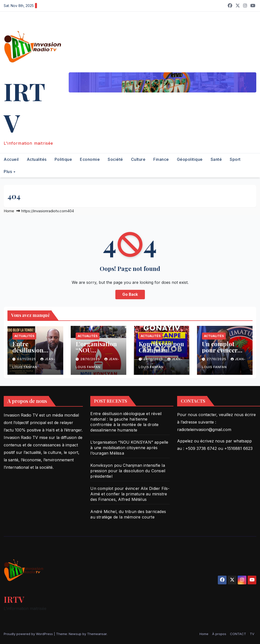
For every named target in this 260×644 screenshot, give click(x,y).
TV (252, 634)
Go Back (130, 294)
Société (115, 159)
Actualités (37, 159)
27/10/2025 (217, 359)
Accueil (11, 159)
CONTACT (238, 634)
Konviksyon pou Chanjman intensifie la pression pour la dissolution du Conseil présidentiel (128, 471)
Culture (138, 159)
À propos (219, 634)
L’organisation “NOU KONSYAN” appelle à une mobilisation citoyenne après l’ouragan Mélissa (129, 448)
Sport (235, 159)
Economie (90, 159)
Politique (63, 159)
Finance (161, 159)
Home (9, 211)
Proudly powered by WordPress (29, 634)
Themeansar (97, 634)
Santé (216, 159)
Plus (8, 172)
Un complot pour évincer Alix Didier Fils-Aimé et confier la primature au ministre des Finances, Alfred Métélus (130, 494)
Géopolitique (190, 159)
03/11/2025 (27, 359)
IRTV (25, 107)
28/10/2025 (91, 359)
